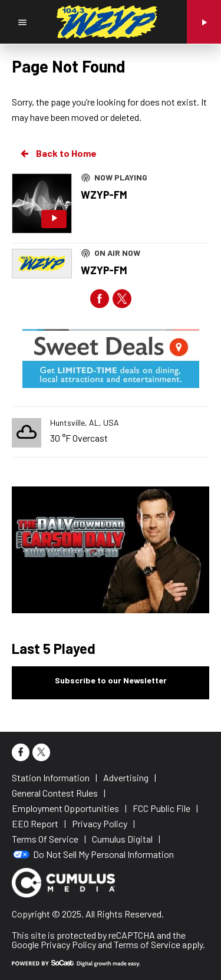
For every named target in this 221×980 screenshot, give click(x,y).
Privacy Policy (68, 944)
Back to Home (58, 153)
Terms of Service (147, 944)
